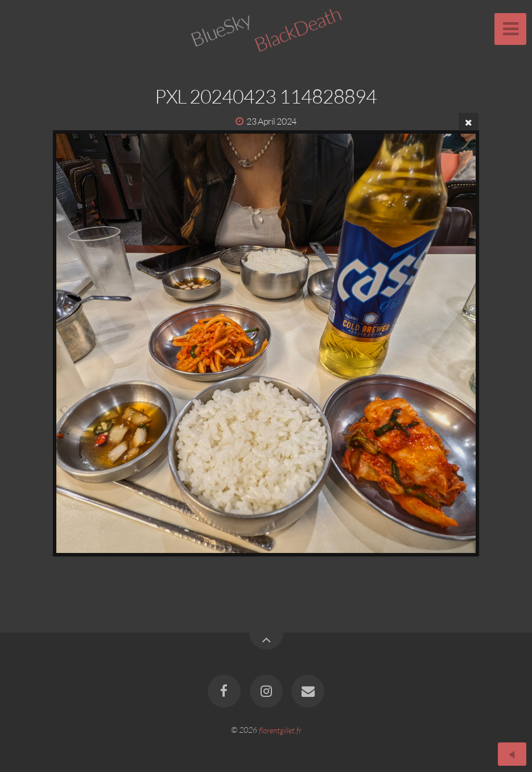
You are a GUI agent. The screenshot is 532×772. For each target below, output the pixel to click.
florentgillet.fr (280, 730)
